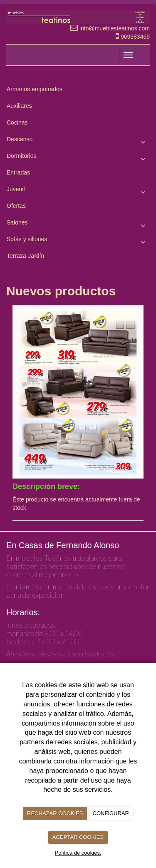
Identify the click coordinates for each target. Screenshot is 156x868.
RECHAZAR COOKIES (55, 813)
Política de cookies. (78, 853)
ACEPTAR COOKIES (78, 837)
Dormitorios (78, 158)
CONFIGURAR (111, 813)
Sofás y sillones (78, 241)
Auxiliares (19, 106)
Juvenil (78, 191)
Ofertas (16, 206)
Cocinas (17, 122)
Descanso (78, 141)
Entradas (18, 172)
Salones (78, 224)
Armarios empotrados (35, 89)
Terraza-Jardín (25, 256)
